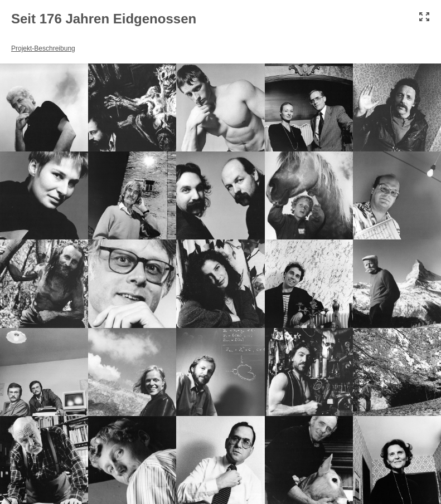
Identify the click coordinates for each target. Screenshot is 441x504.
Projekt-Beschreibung (43, 48)
